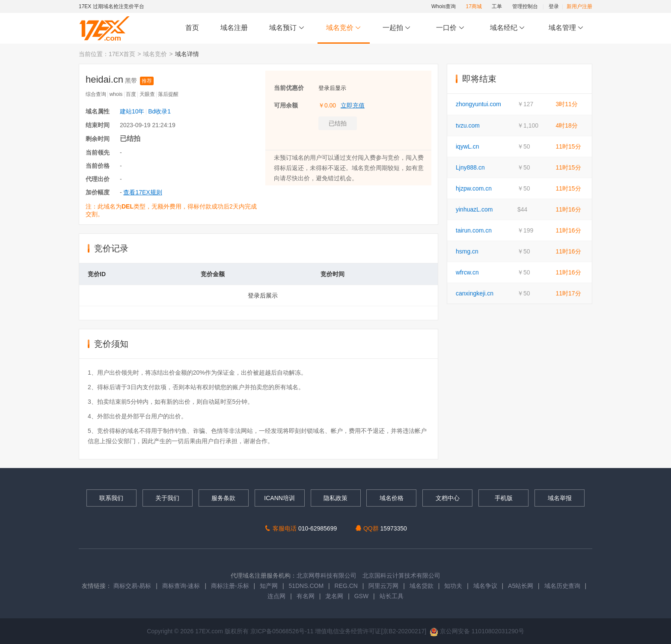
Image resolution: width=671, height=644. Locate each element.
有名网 (306, 596)
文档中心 (448, 498)
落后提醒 (168, 94)
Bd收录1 (159, 111)
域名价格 (392, 498)
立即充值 (353, 105)
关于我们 (167, 498)
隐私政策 (335, 498)
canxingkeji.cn (475, 293)
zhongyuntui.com (478, 104)
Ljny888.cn (470, 167)
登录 (554, 6)
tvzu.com (468, 125)
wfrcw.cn (467, 272)
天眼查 (147, 94)
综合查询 (96, 94)
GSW (361, 596)
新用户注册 (579, 6)
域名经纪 (507, 28)
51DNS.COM (306, 586)
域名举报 (560, 498)
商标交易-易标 (132, 586)
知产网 (269, 586)
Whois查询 (444, 6)
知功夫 (453, 586)
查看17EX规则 (143, 192)
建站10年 (132, 111)
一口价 (450, 28)
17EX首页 (122, 54)
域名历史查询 (562, 586)
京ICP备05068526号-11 (283, 631)
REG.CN (346, 586)
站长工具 (392, 596)
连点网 (276, 596)
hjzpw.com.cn (474, 188)
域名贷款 (422, 586)
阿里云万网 (383, 586)
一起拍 (398, 28)
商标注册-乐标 (230, 586)
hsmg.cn (467, 251)
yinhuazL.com (474, 209)
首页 (192, 28)
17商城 (474, 6)
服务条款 (223, 498)
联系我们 (111, 498)
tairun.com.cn (474, 230)
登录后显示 (332, 88)
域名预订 (287, 28)
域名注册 (234, 28)
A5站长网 (521, 586)
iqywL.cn (467, 146)
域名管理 (566, 28)
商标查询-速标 (182, 586)
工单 (497, 6)
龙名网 (334, 596)
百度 (131, 94)
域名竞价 (344, 28)
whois (116, 94)
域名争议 (486, 586)
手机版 (504, 498)
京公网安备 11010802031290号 (477, 631)
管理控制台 (525, 6)
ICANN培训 (279, 498)
